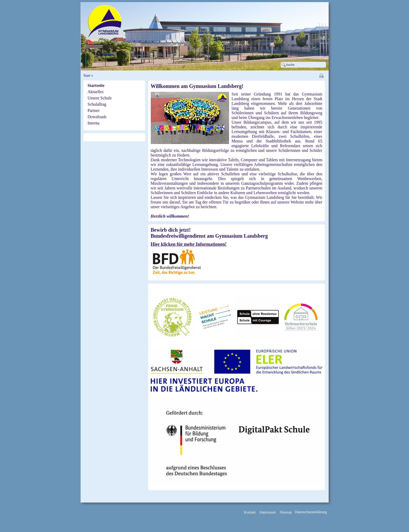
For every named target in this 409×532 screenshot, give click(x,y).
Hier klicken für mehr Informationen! (189, 244)
